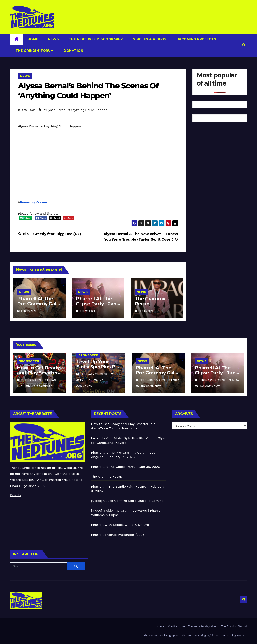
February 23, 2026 (94, 374)
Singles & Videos (149, 39)
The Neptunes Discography (95, 39)
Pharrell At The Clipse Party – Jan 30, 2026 (96, 304)
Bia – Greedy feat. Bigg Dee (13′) (49, 234)
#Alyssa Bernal (55, 110)
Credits (16, 495)
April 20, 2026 (32, 380)
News (53, 39)
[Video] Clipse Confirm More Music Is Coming (127, 501)
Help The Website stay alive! (199, 626)
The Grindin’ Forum (34, 51)
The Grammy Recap (150, 301)
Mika (175, 380)
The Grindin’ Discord (234, 626)
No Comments (42, 386)
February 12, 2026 (153, 380)
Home (33, 39)
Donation (73, 51)
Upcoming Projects (196, 39)
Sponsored (29, 361)
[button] (244, 45)
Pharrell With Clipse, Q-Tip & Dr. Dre (120, 525)
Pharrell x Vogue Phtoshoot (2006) (118, 535)
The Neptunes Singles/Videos (200, 635)
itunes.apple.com (33, 202)
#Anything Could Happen (88, 110)
